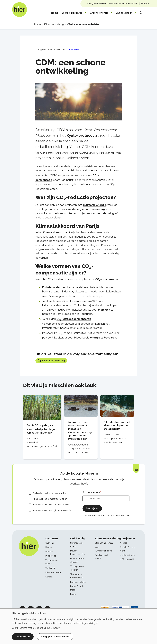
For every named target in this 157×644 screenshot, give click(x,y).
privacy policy (52, 628)
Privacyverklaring (53, 572)
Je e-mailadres (91, 492)
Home (55, 13)
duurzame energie (95, 205)
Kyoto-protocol (80, 135)
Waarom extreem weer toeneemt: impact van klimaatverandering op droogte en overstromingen (80, 431)
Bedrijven (145, 3)
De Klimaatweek (127, 555)
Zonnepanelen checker (77, 568)
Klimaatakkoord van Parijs (59, 232)
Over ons (50, 543)
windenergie (76, 209)
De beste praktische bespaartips (49, 493)
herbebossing (106, 213)
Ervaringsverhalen (78, 582)
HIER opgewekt (127, 559)
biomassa (104, 310)
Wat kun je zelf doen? (102, 557)
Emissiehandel (51, 287)
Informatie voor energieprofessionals (52, 510)
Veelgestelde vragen (51, 562)
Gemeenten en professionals (124, 3)
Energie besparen (72, 13)
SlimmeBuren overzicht (76, 545)
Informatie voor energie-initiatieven (51, 505)
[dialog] (78, 626)
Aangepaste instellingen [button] (55, 637)
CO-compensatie (107, 279)
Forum (73, 594)
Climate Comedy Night (128, 549)
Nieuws (49, 547)
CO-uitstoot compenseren (74, 319)
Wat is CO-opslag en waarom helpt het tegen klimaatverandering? (41, 429)
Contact (49, 577)
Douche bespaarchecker (78, 553)
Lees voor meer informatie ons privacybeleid (106, 516)
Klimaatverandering (51, 361)
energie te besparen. (103, 338)
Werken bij (50, 568)
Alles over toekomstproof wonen (50, 499)
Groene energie (99, 13)
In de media (51, 556)
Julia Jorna (74, 50)
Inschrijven (92, 508)
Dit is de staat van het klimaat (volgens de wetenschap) (117, 425)
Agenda (124, 543)
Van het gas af (124, 13)
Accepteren (23, 637)
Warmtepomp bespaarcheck (77, 576)
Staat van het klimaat (104, 543)
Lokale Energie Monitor (77, 588)
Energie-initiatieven (97, 3)
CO (45, 171)
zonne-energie (98, 209)
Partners (49, 552)
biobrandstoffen (63, 213)
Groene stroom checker (77, 560)
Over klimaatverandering (104, 549)
